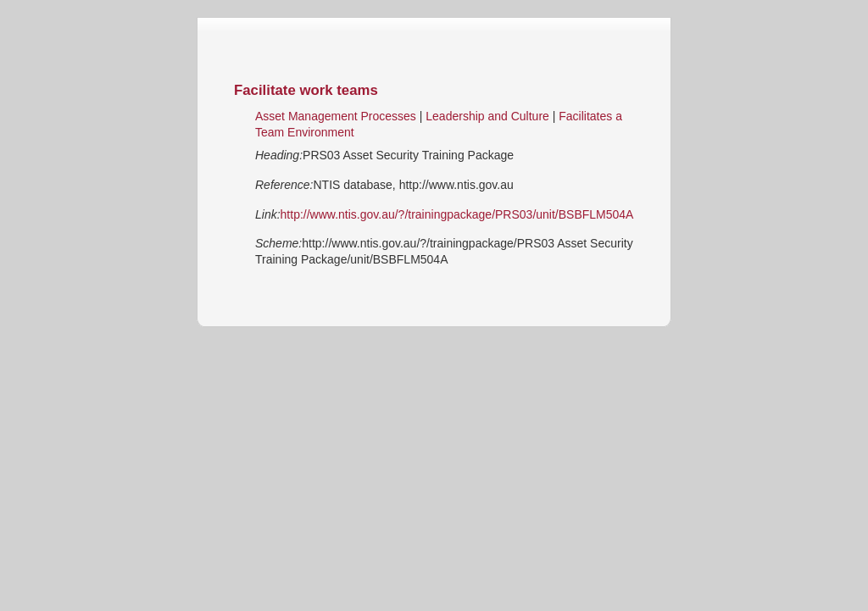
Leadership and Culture (489, 116)
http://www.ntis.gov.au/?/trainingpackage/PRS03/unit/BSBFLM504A (457, 214)
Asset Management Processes (336, 116)
